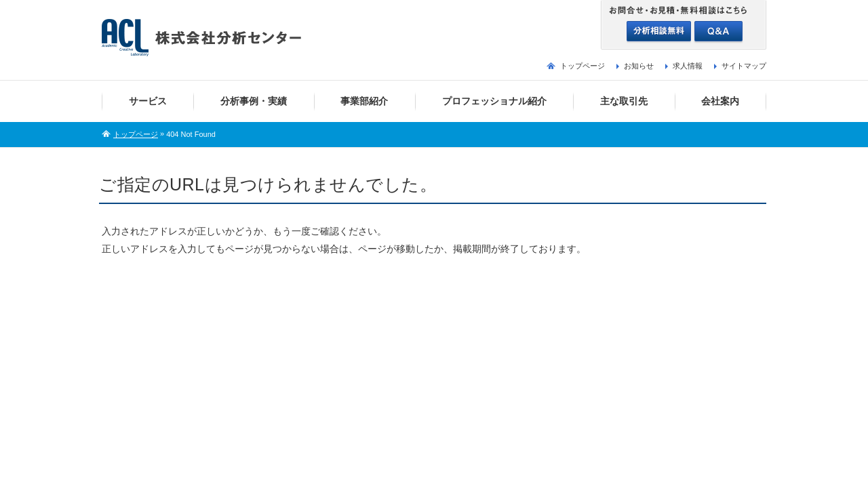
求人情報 (688, 66)
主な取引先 (624, 101)
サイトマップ (744, 66)
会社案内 (720, 101)
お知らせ (639, 66)
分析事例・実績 (254, 101)
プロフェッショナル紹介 (494, 101)
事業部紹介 (364, 101)
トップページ (583, 66)
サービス (148, 101)
